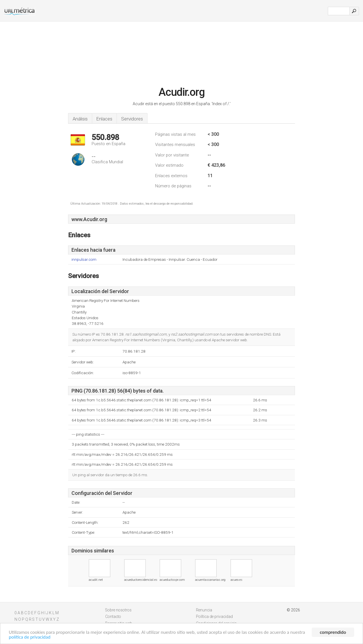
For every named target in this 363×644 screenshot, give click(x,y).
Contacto (113, 617)
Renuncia (204, 610)
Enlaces (104, 119)
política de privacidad (30, 637)
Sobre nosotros (118, 610)
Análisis (80, 119)
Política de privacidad (214, 617)
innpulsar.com (84, 259)
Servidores (132, 119)
